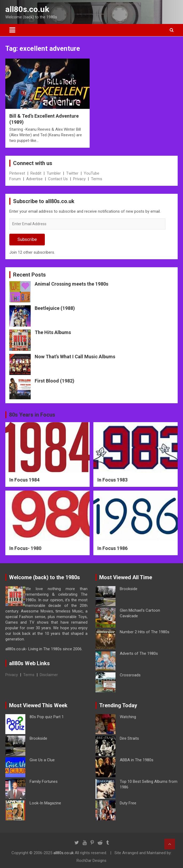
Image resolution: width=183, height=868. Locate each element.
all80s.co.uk (27, 9)
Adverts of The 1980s (139, 653)
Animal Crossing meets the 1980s (71, 284)
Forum (15, 179)
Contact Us (58, 179)
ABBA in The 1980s (137, 760)
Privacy (79, 179)
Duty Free (128, 803)
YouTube (91, 173)
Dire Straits (129, 738)
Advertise (34, 179)
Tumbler (54, 173)
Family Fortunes (44, 781)
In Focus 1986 (112, 548)
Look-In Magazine (45, 803)
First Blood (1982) (55, 381)
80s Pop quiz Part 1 (47, 717)
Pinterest (17, 173)
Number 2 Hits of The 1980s (145, 632)
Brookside (129, 589)
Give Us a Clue (42, 760)
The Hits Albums (53, 332)
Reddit (36, 173)
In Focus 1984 (24, 480)
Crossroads (130, 675)
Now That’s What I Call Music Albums (75, 357)
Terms (97, 179)
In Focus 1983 (112, 480)
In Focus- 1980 (25, 548)
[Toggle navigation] (12, 30)
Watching (128, 717)
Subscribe (27, 239)
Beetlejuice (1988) (55, 308)
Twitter (72, 173)
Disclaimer (49, 675)
